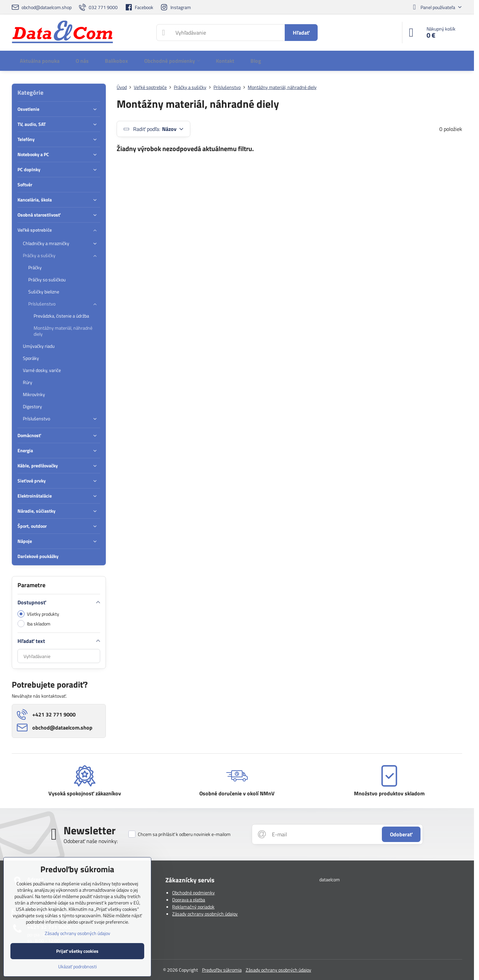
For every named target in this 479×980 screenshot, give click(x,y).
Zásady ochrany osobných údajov (205, 914)
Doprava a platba (189, 900)
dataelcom (330, 879)
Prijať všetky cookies (77, 951)
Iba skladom (34, 624)
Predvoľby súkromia (222, 970)
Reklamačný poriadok (193, 907)
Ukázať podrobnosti (77, 966)
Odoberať (401, 834)
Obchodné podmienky (193, 893)
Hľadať (301, 33)
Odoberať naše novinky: (91, 841)
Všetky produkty (38, 614)
